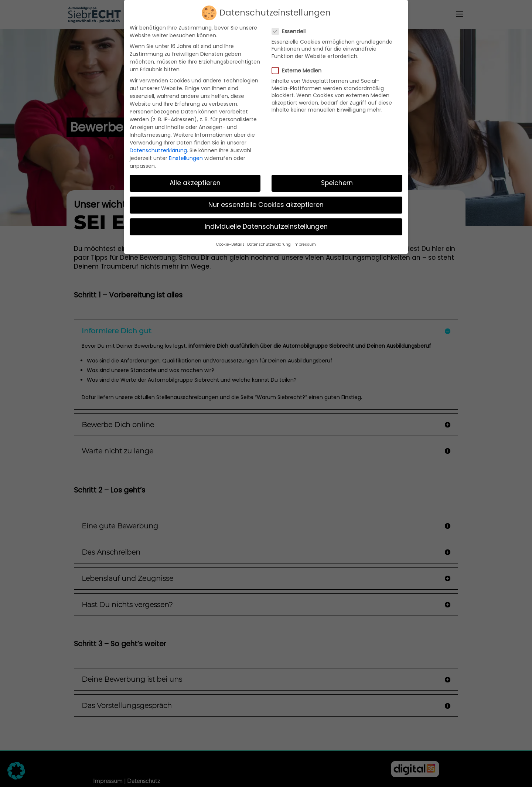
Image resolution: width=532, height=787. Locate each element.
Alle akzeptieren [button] (195, 179)
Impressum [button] (305, 240)
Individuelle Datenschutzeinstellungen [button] (266, 222)
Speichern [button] (337, 179)
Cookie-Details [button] (230, 240)
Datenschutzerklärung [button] (269, 240)
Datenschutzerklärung (158, 146)
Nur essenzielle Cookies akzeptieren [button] (266, 201)
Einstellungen (186, 154)
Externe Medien (300, 67)
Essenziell (292, 27)
